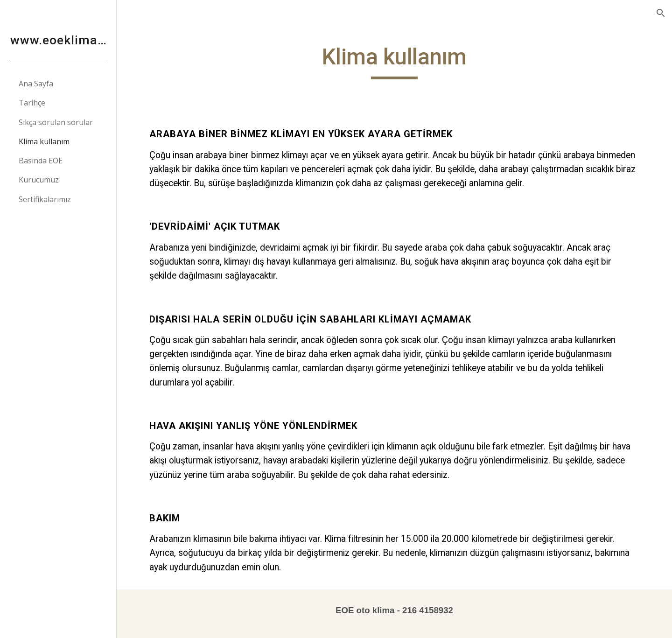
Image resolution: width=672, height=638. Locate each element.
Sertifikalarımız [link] (45, 199)
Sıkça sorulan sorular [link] (56, 122)
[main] (394, 61)
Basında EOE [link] (41, 161)
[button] (661, 13)
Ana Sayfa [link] (36, 84)
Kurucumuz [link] (39, 180)
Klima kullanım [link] (44, 141)
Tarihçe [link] (32, 103)
